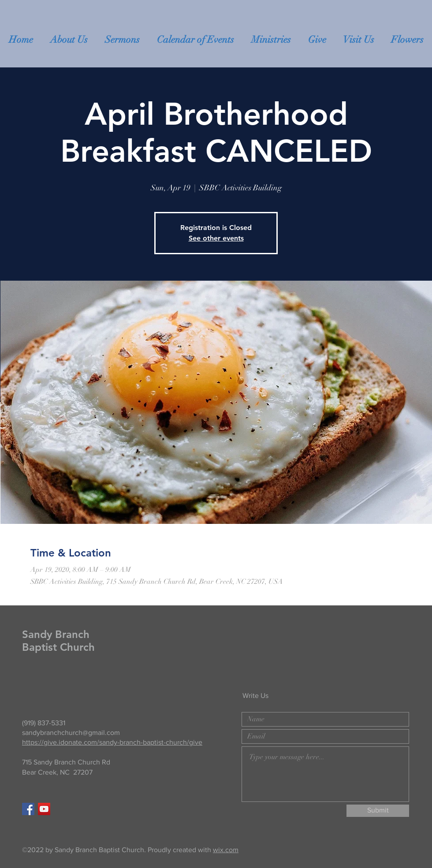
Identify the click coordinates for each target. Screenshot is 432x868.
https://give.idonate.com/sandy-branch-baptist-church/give (112, 742)
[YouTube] (44, 809)
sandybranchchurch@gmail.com (71, 733)
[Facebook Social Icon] (28, 809)
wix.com (226, 850)
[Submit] (378, 811)
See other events (216, 238)
